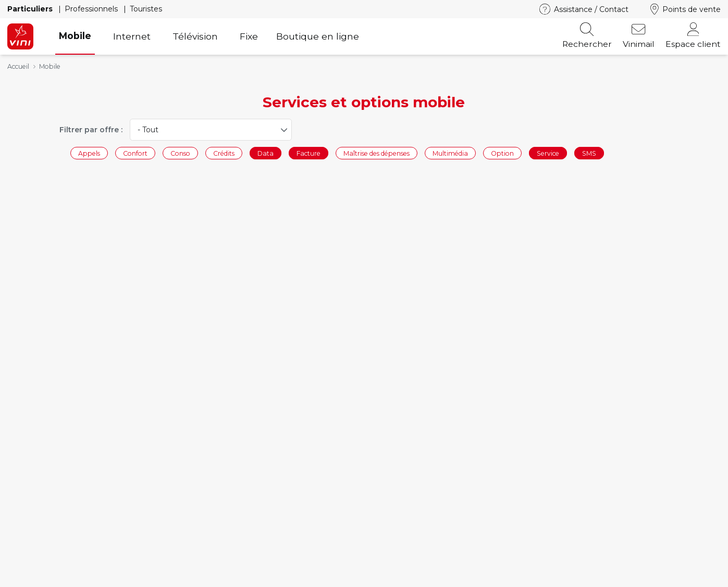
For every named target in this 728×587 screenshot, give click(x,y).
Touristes (146, 9)
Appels (89, 153)
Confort (135, 153)
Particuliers (31, 9)
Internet (132, 36)
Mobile (75, 36)
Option (502, 153)
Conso (180, 153)
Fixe (249, 36)
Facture (309, 153)
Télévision (195, 36)
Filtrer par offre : (91, 130)
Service (548, 153)
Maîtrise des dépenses (377, 153)
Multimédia (450, 153)
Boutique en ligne (318, 36)
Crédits (224, 153)
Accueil (18, 66)
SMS (589, 153)
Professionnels (92, 9)
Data (266, 153)
